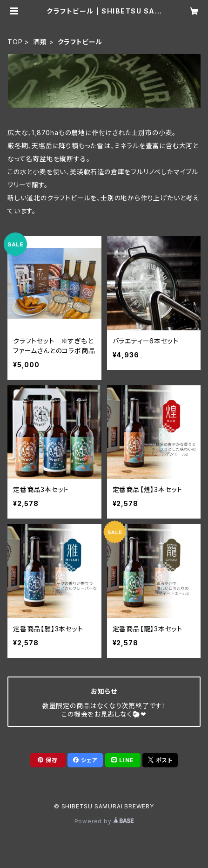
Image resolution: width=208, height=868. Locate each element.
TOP (15, 42)
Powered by (104, 821)
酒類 (40, 42)
